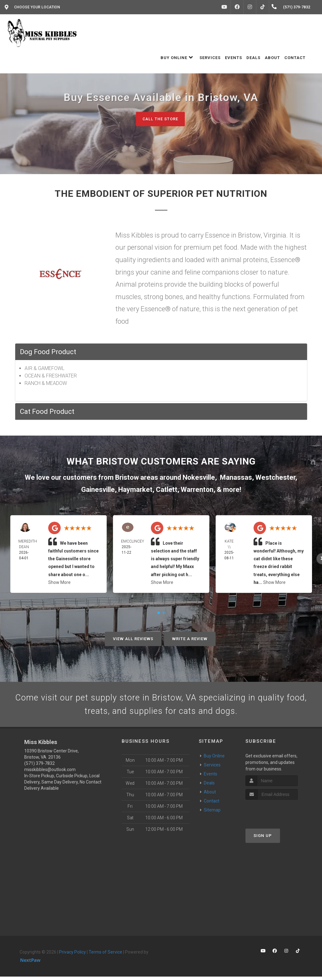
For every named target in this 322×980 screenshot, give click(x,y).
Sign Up (263, 839)
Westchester (275, 478)
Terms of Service (105, 956)
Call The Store (160, 119)
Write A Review (190, 639)
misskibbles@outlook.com (50, 773)
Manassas (236, 478)
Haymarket (135, 490)
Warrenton (197, 490)
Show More (59, 583)
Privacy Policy (72, 956)
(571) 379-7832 (40, 767)
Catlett (167, 490)
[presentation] (279, 815)
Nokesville (199, 478)
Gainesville (98, 490)
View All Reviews (133, 639)
